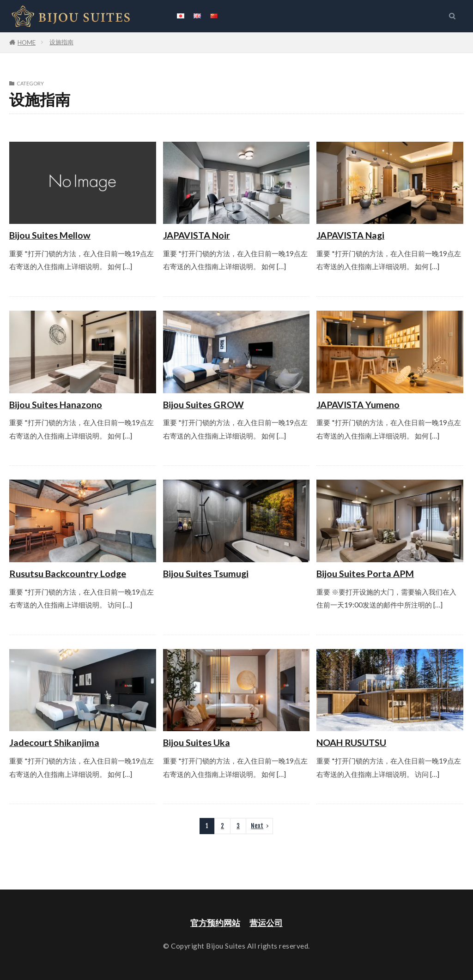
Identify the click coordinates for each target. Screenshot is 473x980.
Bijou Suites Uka (197, 742)
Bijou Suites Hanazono (56, 404)
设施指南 (61, 42)
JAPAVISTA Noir (197, 235)
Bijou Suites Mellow (50, 235)
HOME (27, 42)
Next (257, 826)
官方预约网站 (215, 923)
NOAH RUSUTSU (351, 742)
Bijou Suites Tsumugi (206, 573)
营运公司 (266, 923)
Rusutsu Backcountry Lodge (68, 573)
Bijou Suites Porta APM (365, 573)
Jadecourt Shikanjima (54, 742)
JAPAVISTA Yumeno (358, 404)
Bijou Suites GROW (203, 404)
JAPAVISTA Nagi (350, 235)
